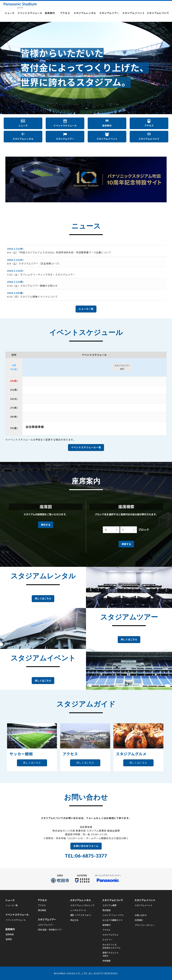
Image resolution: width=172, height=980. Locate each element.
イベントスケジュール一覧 (86, 445)
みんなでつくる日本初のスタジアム (111, 946)
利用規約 (139, 920)
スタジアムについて (158, 16)
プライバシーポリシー (145, 925)
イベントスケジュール (30, 16)
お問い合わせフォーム (86, 843)
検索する (126, 541)
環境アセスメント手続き (111, 954)
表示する (46, 522)
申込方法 (74, 919)
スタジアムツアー (109, 16)
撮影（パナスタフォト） (81, 915)
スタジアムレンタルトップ (82, 905)
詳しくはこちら (43, 596)
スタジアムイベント (134, 16)
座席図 (9, 939)
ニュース (10, 16)
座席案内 (50, 16)
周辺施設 (42, 910)
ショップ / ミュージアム (113, 915)
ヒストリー (107, 939)
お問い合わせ (141, 915)
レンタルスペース (78, 910)
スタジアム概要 (109, 905)
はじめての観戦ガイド (113, 919)
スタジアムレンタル (85, 16)
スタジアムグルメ (110, 934)
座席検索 (10, 934)
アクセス (65, 16)
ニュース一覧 (86, 306)
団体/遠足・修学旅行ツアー (50, 929)
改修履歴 (106, 960)
